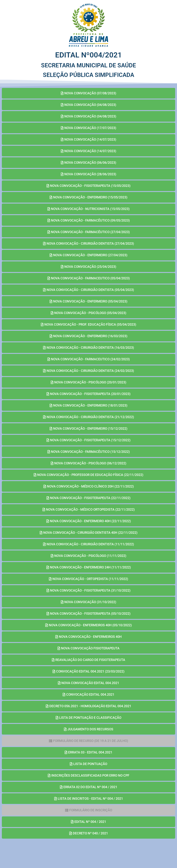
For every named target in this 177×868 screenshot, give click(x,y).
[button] (88, 741)
